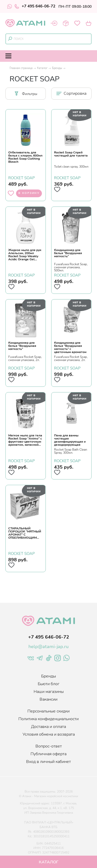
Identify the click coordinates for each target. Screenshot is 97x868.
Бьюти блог (49, 684)
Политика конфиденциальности (48, 719)
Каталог (42, 68)
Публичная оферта (48, 754)
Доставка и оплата (48, 727)
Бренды (57, 68)
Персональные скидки (48, 711)
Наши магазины (49, 692)
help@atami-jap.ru (48, 647)
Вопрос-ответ (49, 746)
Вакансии (48, 699)
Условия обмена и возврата (49, 734)
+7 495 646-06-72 (35, 6)
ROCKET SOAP (21, 178)
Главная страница (21, 68)
